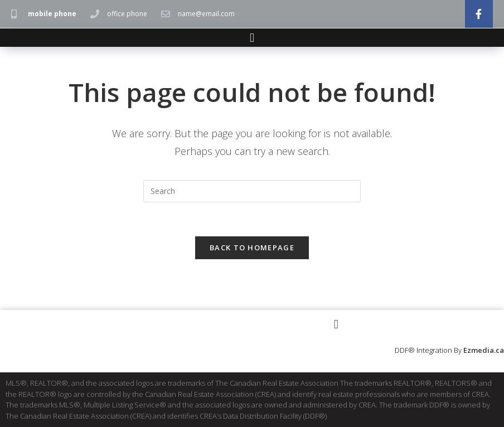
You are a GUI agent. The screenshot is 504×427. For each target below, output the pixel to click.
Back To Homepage (252, 248)
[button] (252, 38)
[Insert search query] (252, 191)
